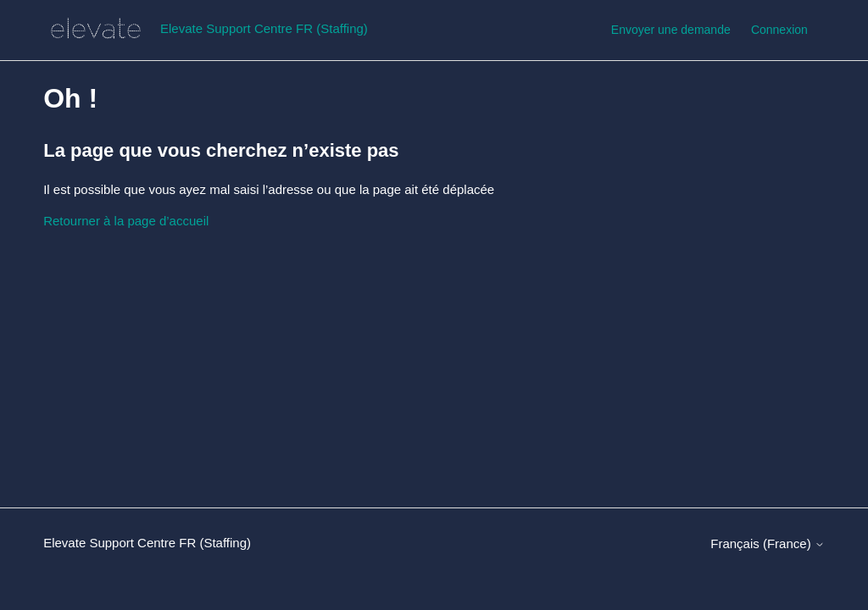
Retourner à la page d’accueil (126, 221)
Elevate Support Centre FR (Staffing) (147, 543)
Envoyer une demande (671, 30)
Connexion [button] (779, 30)
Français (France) (768, 543)
